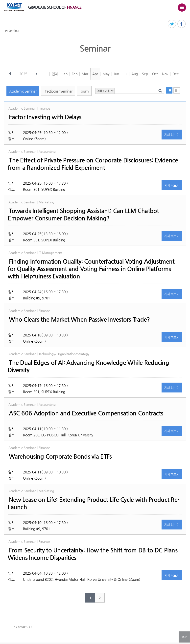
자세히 (172, 135)
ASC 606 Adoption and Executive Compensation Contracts (86, 413)
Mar (85, 74)
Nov (165, 74)
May (106, 74)
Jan (65, 74)
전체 (55, 74)
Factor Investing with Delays (45, 117)
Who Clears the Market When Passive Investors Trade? (79, 319)
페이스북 (182, 24)
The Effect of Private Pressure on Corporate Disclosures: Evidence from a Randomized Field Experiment (93, 164)
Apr (95, 74)
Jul (125, 74)
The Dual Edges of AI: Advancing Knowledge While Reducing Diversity (88, 366)
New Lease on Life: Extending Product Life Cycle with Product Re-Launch (94, 503)
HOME (6, 31)
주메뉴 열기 (182, 7)
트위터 (172, 24)
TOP (184, 637)
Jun (116, 74)
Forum (84, 91)
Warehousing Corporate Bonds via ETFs (60, 456)
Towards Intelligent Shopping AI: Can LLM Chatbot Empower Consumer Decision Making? (83, 215)
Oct (155, 74)
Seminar (14, 31)
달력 (177, 90)
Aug (135, 74)
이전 (10, 74)
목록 (169, 90)
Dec (176, 74)
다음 (36, 74)
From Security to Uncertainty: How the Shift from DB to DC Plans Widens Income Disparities (93, 554)
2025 (24, 74)
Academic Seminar (23, 91)
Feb (75, 74)
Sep (145, 74)
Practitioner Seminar (58, 91)
